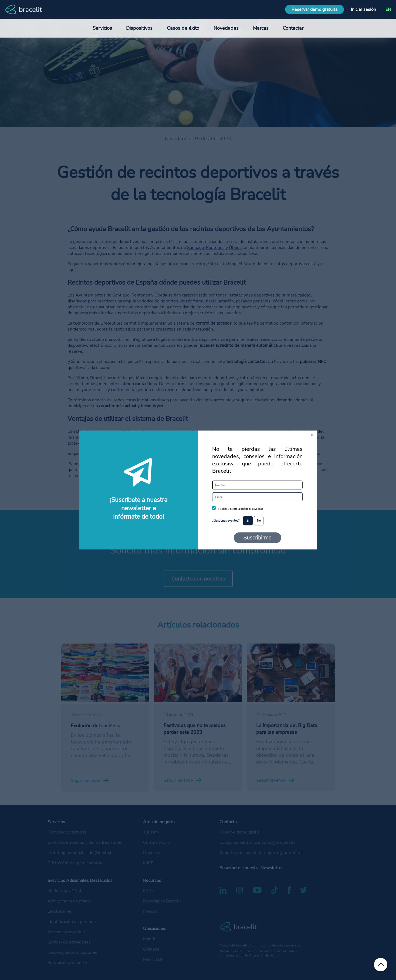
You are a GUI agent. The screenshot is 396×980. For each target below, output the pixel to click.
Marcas (261, 28)
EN (388, 9)
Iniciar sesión (363, 9)
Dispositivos (139, 28)
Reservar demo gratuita (314, 9)
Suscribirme (257, 538)
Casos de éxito (183, 28)
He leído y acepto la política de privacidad (241, 509)
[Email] (257, 497)
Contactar (293, 28)
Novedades (226, 28)
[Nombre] (257, 485)
